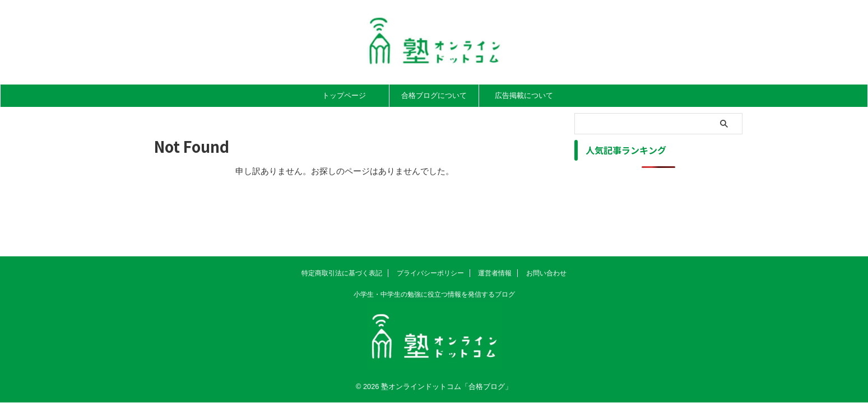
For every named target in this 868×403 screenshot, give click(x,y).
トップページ (344, 95)
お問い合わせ (546, 273)
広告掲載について (524, 95)
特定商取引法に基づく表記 (342, 273)
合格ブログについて (434, 95)
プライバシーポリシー (430, 273)
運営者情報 (495, 273)
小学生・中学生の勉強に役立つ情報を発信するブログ (434, 294)
